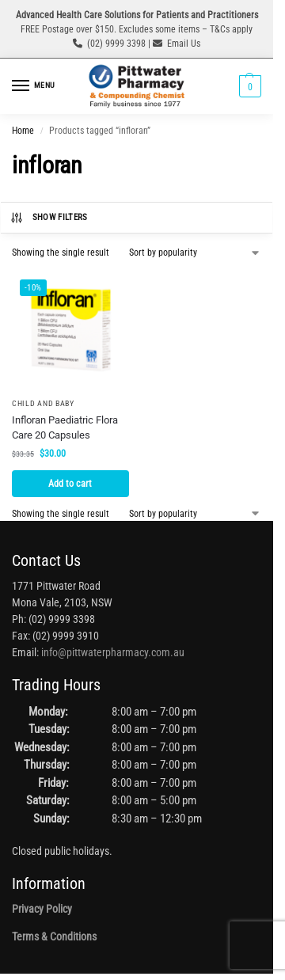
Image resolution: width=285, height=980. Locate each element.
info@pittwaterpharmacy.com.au (113, 652)
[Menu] (36, 86)
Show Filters (49, 218)
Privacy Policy (42, 909)
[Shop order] (195, 253)
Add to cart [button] (70, 484)
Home (23, 131)
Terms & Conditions (54, 936)
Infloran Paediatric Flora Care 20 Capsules (65, 428)
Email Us (184, 44)
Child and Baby (43, 403)
